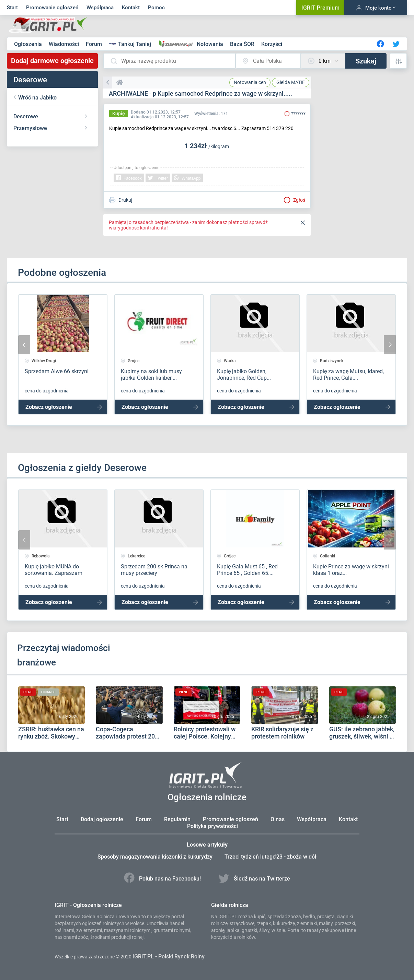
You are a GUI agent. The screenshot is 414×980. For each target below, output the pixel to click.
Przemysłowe (30, 128)
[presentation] (24, 345)
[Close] (303, 223)
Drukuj (120, 200)
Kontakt (131, 8)
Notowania (211, 44)
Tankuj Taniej (131, 44)
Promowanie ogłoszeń (52, 8)
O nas (278, 819)
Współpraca (100, 8)
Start (12, 8)
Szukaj (366, 61)
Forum (95, 44)
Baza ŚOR (243, 44)
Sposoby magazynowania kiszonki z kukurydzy (156, 857)
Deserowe (26, 116)
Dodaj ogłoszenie (102, 819)
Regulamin (177, 819)
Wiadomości (65, 44)
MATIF (291, 82)
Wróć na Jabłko (37, 98)
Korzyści (272, 44)
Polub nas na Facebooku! (163, 879)
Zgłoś (294, 200)
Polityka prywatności (212, 826)
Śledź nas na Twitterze (255, 879)
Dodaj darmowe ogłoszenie (52, 61)
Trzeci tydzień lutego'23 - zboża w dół (271, 857)
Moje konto (376, 8)
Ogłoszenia (29, 44)
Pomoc (156, 8)
